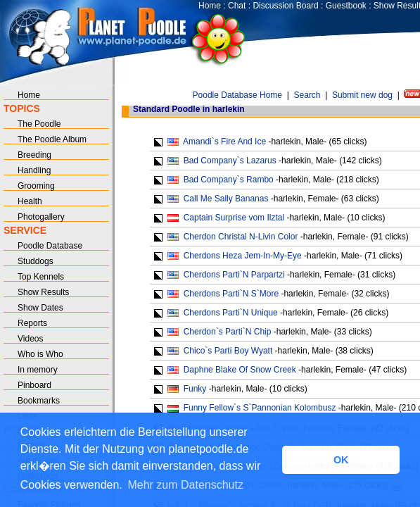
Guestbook (346, 6)
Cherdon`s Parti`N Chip (228, 332)
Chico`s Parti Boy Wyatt (228, 351)
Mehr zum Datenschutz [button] (185, 485)
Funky (195, 389)
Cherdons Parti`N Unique (231, 313)
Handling (34, 170)
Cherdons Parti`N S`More (231, 294)
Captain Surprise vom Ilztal (234, 218)
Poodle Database (50, 246)
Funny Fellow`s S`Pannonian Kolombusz (260, 408)
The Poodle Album (52, 139)
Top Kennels (41, 277)
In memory (38, 370)
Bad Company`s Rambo (229, 180)
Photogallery (41, 217)
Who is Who (40, 354)
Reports (32, 323)
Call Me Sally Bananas (226, 199)
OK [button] (341, 460)
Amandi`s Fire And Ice (224, 142)
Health (30, 201)
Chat (237, 6)
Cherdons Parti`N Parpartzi (234, 275)
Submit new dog (362, 95)
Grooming (36, 186)
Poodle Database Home (237, 95)
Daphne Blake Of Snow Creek (240, 370)
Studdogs (36, 261)
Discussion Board (285, 6)
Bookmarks (39, 401)
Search (307, 95)
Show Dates (40, 308)
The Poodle (39, 124)
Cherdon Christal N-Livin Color (241, 237)
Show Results (43, 292)
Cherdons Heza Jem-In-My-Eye (243, 256)
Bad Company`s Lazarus (230, 161)
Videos (30, 339)
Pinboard (34, 385)
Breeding (34, 155)
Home (210, 6)
